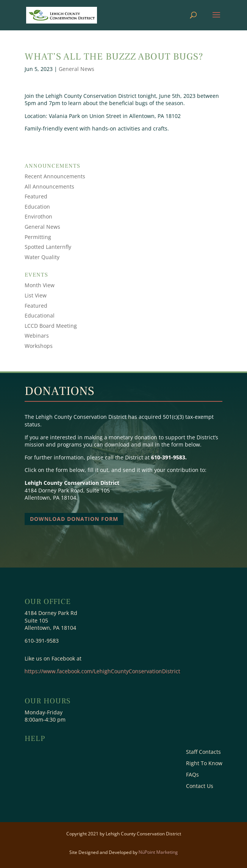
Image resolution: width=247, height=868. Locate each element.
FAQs (192, 775)
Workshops (39, 346)
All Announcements (49, 186)
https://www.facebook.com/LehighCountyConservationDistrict (102, 671)
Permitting (38, 237)
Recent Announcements (55, 176)
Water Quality (42, 257)
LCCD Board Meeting (51, 326)
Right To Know (204, 764)
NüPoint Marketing (158, 852)
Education (37, 207)
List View (36, 295)
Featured (36, 196)
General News (77, 69)
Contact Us (200, 786)
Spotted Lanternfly (48, 247)
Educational (40, 315)
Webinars (37, 336)
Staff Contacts (203, 752)
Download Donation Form (74, 519)
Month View (40, 285)
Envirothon (38, 216)
